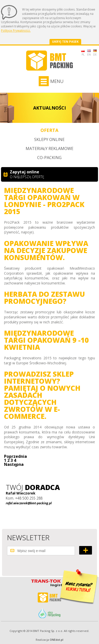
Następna (14, 464)
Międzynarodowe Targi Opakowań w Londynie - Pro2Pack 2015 (44, 201)
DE (95, 53)
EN (89, 53)
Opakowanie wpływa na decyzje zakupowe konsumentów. (46, 250)
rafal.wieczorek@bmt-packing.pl (29, 503)
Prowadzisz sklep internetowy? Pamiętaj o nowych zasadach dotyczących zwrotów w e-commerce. (42, 395)
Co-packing (49, 158)
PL (83, 53)
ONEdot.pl (57, 640)
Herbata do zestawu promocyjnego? (44, 298)
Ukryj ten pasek (65, 42)
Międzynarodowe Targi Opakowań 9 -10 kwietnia (46, 340)
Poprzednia (15, 456)
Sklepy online (49, 139)
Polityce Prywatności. (16, 31)
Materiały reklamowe (49, 148)
